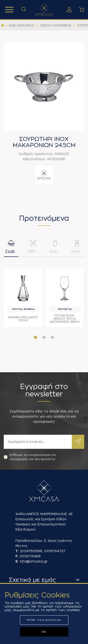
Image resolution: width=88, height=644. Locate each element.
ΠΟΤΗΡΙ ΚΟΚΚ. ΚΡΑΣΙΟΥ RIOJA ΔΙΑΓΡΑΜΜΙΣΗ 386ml (65, 319)
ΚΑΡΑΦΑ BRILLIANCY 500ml (23, 319)
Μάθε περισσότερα (44, 620)
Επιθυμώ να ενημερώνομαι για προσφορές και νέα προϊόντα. (30, 457)
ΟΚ (44, 632)
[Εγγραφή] (38, 442)
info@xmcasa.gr (34, 561)
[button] (36, 337)
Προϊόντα (9, 10)
